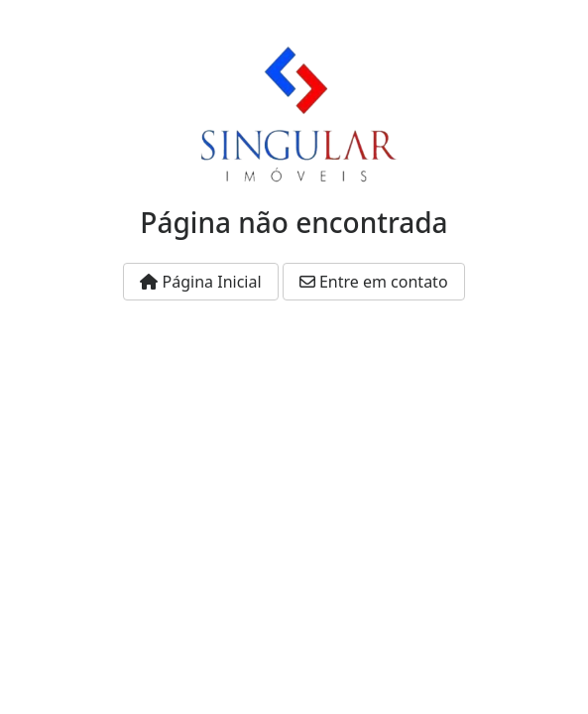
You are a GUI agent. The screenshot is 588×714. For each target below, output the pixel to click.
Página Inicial (200, 282)
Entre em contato (374, 282)
